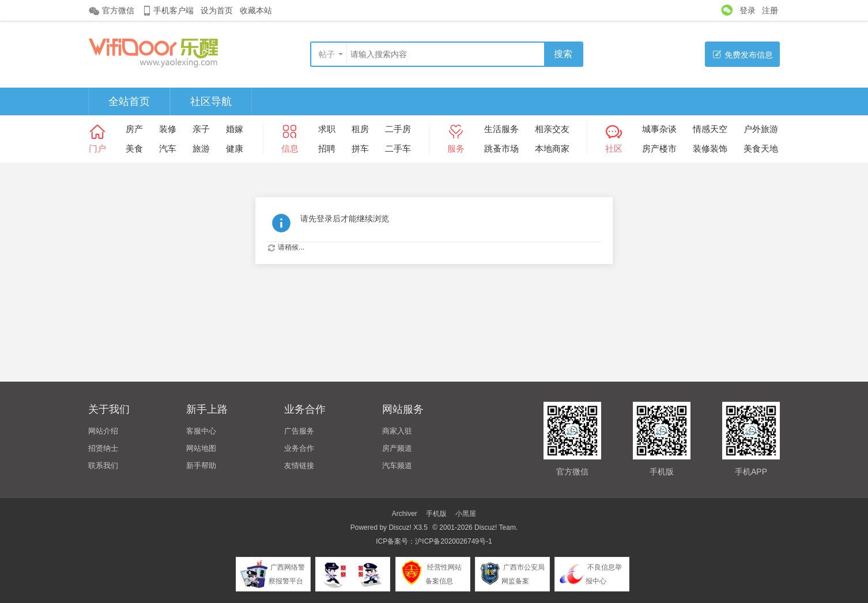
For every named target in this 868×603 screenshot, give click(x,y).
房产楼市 (659, 148)
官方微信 (111, 11)
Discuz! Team (495, 527)
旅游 (201, 148)
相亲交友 (552, 129)
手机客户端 (167, 11)
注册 (770, 10)
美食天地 (761, 148)
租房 (360, 129)
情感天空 (710, 129)
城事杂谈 (659, 129)
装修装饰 (710, 148)
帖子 (327, 54)
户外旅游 (761, 129)
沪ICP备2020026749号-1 (453, 541)
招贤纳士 (103, 448)
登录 (748, 10)
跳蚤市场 (501, 148)
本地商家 (552, 148)
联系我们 (103, 466)
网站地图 (201, 448)
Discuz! (400, 527)
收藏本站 (256, 10)
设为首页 (217, 10)
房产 (134, 129)
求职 (327, 129)
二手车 (398, 148)
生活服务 (501, 129)
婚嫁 (235, 129)
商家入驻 (397, 431)
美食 (134, 148)
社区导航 (211, 101)
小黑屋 (466, 514)
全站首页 (129, 101)
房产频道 (397, 448)
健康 (235, 148)
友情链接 (299, 466)
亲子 (201, 129)
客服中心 (201, 431)
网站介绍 (103, 431)
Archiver (405, 514)
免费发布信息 (743, 54)
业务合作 (299, 448)
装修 (168, 129)
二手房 (398, 129)
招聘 (327, 148)
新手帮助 (201, 466)
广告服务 (299, 431)
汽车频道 (397, 466)
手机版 (436, 514)
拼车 (360, 148)
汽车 (168, 148)
